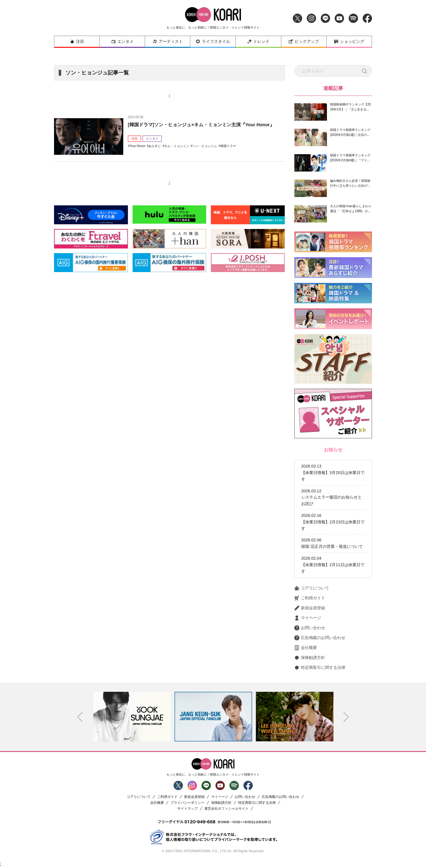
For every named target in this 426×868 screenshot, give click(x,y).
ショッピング (349, 41)
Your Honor (137, 154)
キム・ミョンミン (177, 154)
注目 (77, 41)
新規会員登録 (310, 608)
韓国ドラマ (228, 154)
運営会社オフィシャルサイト (227, 809)
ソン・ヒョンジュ (205, 154)
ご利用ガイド (310, 598)
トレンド (258, 41)
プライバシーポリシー (188, 803)
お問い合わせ (310, 628)
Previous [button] (80, 717)
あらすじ (155, 154)
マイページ (308, 618)
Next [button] (346, 717)
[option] (132, 717)
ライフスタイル (213, 41)
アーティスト (168, 41)
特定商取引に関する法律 (320, 668)
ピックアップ (304, 41)
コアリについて (312, 588)
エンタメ (122, 41)
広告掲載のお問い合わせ (320, 638)
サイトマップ (188, 809)
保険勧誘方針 (310, 658)
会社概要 (306, 648)
